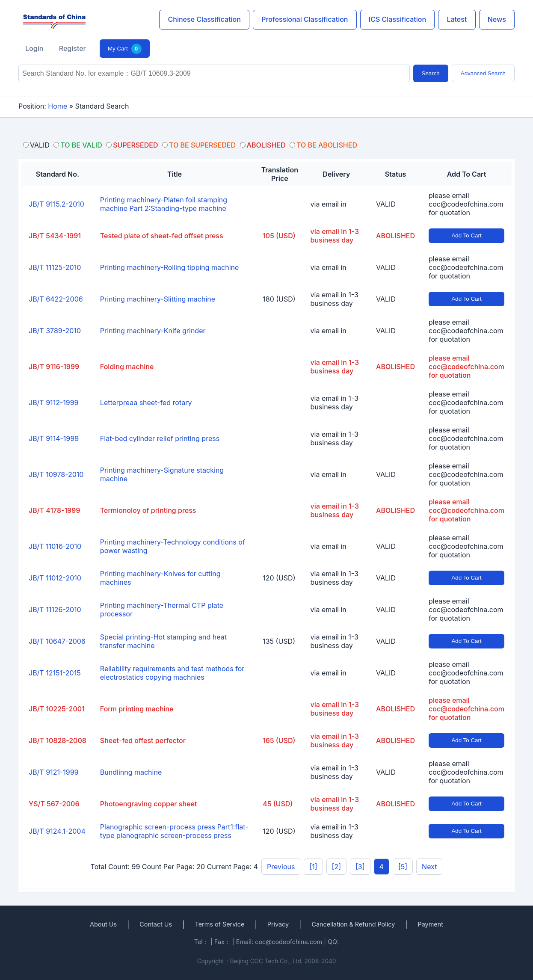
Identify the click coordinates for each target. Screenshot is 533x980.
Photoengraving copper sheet (148, 804)
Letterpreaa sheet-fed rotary (146, 403)
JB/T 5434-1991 (55, 236)
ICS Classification (397, 19)
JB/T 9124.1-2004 (57, 831)
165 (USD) (279, 740)
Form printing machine (137, 709)
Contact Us (156, 924)
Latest (457, 19)
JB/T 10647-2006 (57, 641)
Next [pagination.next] (429, 867)
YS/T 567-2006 (54, 804)
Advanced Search (483, 73)
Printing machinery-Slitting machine (158, 299)
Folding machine (127, 367)
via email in (329, 204)
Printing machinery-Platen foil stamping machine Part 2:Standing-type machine (164, 204)
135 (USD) (279, 641)
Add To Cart (466, 235)
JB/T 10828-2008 (58, 740)
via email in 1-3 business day (335, 236)
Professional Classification (305, 19)
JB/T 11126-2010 (55, 610)
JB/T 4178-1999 (54, 510)
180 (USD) (279, 299)
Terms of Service (219, 924)
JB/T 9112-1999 (54, 403)
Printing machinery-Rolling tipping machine (170, 267)
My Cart (125, 49)
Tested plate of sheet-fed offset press (162, 236)
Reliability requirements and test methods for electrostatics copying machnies (172, 673)
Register (73, 48)
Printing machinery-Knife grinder (153, 331)
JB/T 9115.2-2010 (56, 204)
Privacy (278, 924)
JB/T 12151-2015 (55, 673)
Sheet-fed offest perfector (143, 740)
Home (58, 106)
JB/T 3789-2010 (55, 331)
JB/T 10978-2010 (56, 474)
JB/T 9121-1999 (54, 772)
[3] (360, 867)
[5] (403, 867)
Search (431, 73)
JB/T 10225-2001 (57, 709)
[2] (336, 867)
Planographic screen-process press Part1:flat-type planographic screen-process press (174, 831)
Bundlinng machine (131, 772)
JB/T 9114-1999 (54, 438)
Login (34, 48)
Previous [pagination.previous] (281, 867)
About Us (103, 924)
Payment (431, 924)
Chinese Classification (204, 19)
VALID (386, 204)
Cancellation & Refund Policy (353, 924)
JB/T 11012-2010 (55, 578)
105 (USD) (279, 236)
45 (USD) (278, 804)
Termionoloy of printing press (148, 510)
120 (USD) (279, 578)
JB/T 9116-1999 (54, 367)
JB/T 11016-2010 (55, 546)
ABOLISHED (395, 236)
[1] (313, 867)
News (497, 19)
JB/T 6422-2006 (56, 299)
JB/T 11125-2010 (55, 267)
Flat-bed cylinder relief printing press (160, 438)
